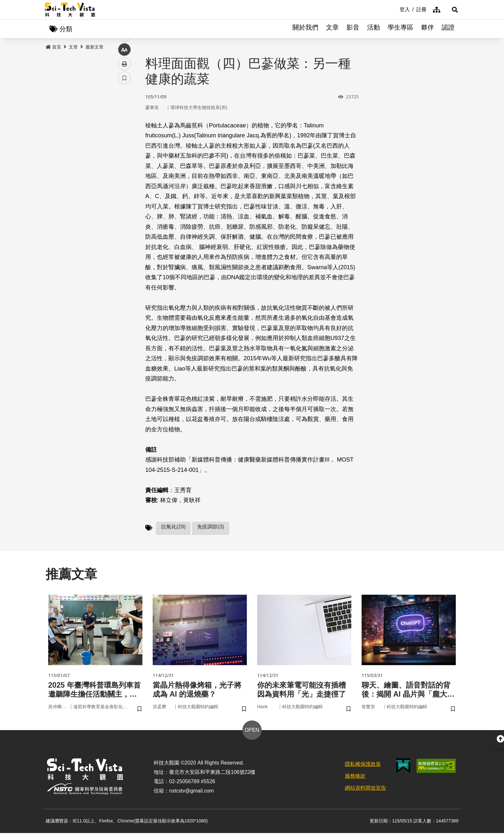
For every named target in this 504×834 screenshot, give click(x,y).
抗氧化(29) (173, 527)
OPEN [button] (252, 731)
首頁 (53, 47)
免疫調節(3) (211, 527)
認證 (448, 29)
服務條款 (355, 777)
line (122, 151)
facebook (125, 123)
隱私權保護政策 (363, 765)
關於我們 (305, 29)
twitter (125, 137)
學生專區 (401, 29)
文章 (332, 29)
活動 (373, 29)
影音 (353, 29)
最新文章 (94, 47)
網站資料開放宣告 (365, 789)
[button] (451, 10)
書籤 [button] (124, 194)
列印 (124, 179)
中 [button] (124, 165)
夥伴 (428, 29)
